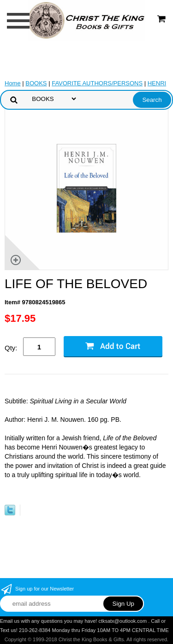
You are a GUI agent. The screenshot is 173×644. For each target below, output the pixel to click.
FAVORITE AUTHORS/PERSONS (97, 83)
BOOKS (36, 83)
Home (13, 83)
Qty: (11, 348)
